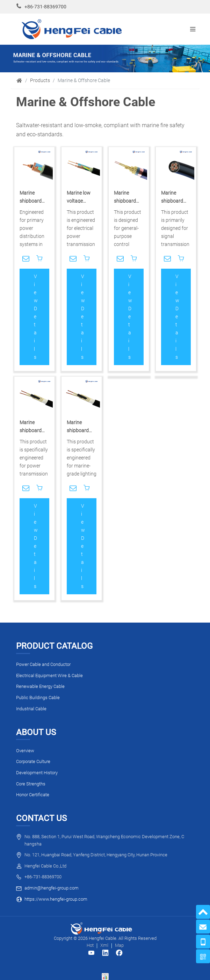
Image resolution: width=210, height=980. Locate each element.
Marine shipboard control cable (128, 201)
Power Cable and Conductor (43, 664)
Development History (37, 773)
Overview (25, 751)
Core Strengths (31, 784)
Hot (90, 945)
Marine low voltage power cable (80, 201)
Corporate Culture (33, 761)
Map (119, 945)
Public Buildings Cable (38, 698)
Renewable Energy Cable (40, 686)
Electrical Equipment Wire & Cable (49, 676)
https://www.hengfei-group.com (56, 899)
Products (40, 81)
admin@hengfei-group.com (52, 888)
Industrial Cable (31, 709)
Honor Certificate (33, 795)
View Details (36, 317)
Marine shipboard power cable (33, 201)
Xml (104, 945)
